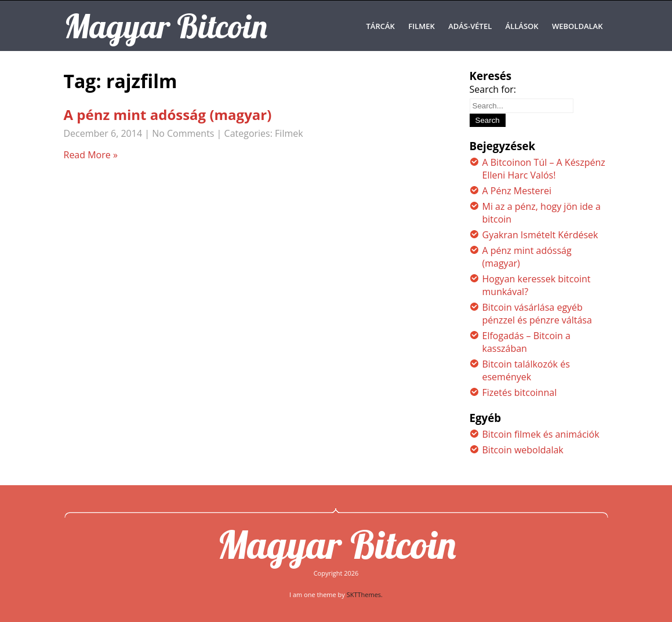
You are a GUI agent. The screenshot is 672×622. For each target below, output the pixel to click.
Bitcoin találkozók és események (526, 370)
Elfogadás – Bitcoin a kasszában (526, 342)
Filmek (422, 26)
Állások (522, 26)
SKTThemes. (365, 594)
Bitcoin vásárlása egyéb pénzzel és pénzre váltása (537, 314)
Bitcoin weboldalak (523, 450)
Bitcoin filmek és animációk (541, 434)
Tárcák (380, 26)
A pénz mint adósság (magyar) (168, 114)
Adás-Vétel (470, 26)
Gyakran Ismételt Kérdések (540, 235)
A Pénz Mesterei (517, 191)
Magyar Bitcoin (336, 544)
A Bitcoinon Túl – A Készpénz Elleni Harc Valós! (544, 169)
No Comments (183, 133)
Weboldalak (577, 26)
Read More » (91, 155)
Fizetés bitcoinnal (520, 392)
